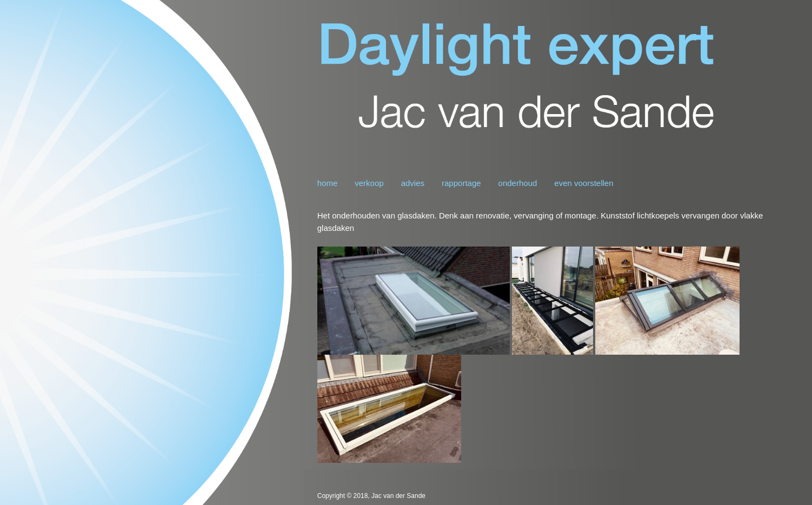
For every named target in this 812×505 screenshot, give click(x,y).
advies (413, 183)
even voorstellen (584, 183)
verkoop (369, 183)
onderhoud (518, 183)
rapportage (461, 183)
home (328, 183)
